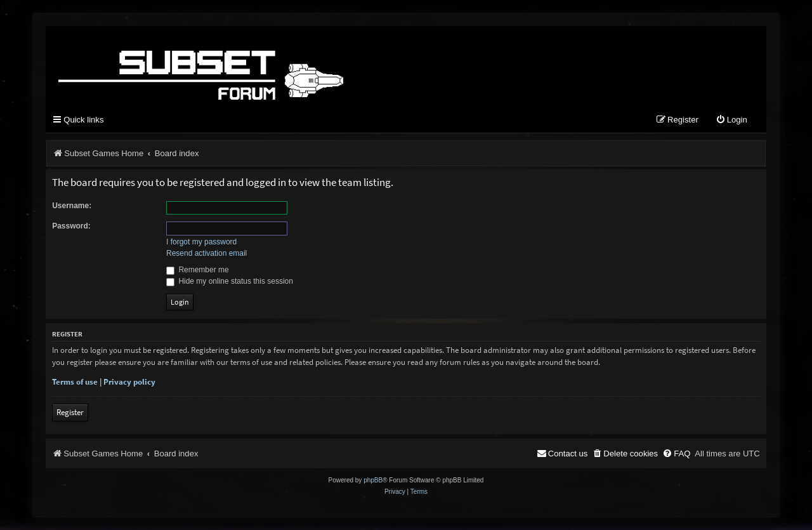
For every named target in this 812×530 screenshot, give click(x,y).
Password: (71, 226)
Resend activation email (206, 253)
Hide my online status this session (230, 281)
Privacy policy (129, 382)
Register (70, 412)
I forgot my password (201, 242)
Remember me (198, 270)
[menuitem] (731, 120)
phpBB (373, 480)
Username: (72, 206)
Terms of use (75, 382)
